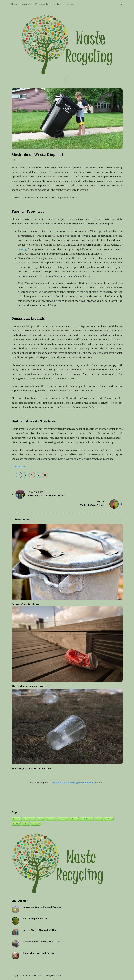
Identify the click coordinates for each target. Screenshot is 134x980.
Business (17, 819)
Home (14, 4)
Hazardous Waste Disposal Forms (46, 495)
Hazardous (63, 819)
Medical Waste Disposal (93, 505)
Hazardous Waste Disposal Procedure (43, 907)
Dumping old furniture (26, 604)
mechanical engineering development (72, 783)
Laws (99, 819)
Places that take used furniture (31, 686)
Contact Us (26, 4)
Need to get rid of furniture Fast (31, 768)
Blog (16, 160)
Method (16, 824)
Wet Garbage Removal (35, 919)
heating (22, 249)
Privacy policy (42, 4)
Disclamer (58, 4)
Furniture (51, 819)
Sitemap (70, 4)
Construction (29, 819)
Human (74, 819)
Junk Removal (87, 819)
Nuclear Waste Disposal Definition (41, 942)
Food (40, 819)
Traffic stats (19, 467)
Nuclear (35, 824)
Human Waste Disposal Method (40, 930)
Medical (108, 819)
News (26, 824)
